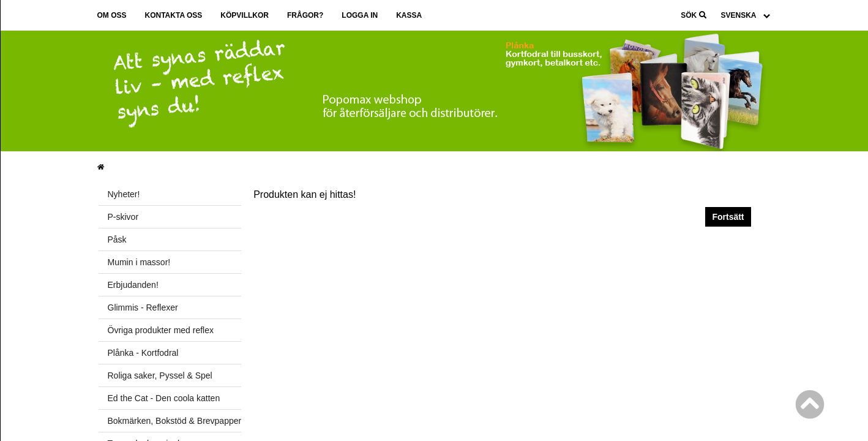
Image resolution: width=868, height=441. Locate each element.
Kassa (409, 15)
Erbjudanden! (133, 285)
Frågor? (305, 15)
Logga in (360, 15)
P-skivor (123, 217)
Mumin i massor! (139, 262)
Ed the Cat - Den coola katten (164, 398)
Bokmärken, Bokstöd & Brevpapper (175, 421)
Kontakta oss (174, 15)
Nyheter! (124, 194)
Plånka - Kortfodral (143, 353)
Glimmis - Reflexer (143, 307)
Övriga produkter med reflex (161, 330)
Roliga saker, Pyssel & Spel (160, 375)
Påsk (117, 239)
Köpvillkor (245, 15)
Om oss (112, 15)
